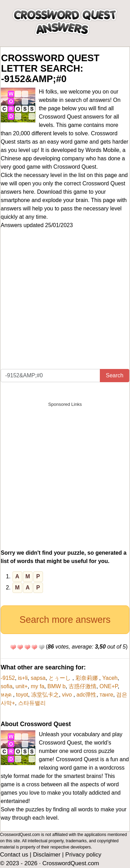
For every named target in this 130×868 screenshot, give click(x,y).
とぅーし (60, 678)
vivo (68, 695)
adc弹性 (87, 695)
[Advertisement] (65, 300)
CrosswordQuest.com (71, 863)
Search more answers (65, 620)
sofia (7, 686)
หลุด (7, 695)
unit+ (22, 686)
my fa (38, 686)
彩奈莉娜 (87, 678)
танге (106, 695)
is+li (23, 678)
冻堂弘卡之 (45, 695)
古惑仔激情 (83, 686)
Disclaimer (47, 855)
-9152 (8, 678)
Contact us (14, 855)
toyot (22, 695)
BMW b (57, 686)
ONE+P (109, 686)
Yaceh (110, 678)
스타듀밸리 (32, 703)
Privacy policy (83, 855)
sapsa (38, 678)
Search (115, 375)
